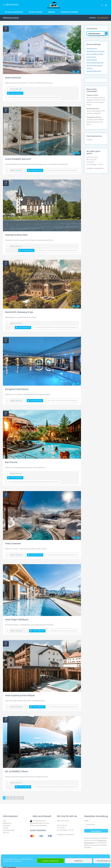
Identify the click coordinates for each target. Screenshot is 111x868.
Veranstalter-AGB (9, 830)
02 (6, 643)
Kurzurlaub (33, 97)
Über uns (6, 832)
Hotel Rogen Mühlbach (17, 619)
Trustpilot (89, 140)
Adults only (51, 401)
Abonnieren (96, 831)
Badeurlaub (14, 97)
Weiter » (20, 798)
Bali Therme (11, 462)
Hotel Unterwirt (13, 543)
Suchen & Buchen (36, 12)
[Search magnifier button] (106, 33)
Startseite (93, 18)
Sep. (6, 496)
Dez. (6, 30)
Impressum (7, 825)
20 (6, 719)
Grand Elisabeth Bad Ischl (18, 159)
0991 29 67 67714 (92, 157)
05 (6, 28)
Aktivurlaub (54, 631)
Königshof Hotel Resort (17, 389)
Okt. (6, 111)
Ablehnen (79, 861)
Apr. (6, 645)
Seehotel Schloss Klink (16, 235)
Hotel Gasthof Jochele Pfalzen (20, 695)
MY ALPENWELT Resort (17, 771)
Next (78, 72)
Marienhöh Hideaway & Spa (19, 312)
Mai (6, 569)
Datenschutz (7, 823)
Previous (74, 72)
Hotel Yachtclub (13, 78)
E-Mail (86, 821)
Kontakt (6, 828)
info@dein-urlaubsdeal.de (95, 168)
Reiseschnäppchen (43, 97)
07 (6, 340)
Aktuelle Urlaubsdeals (14, 12)
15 (6, 494)
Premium (51, 12)
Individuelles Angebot (70, 12)
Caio (20, 89)
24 (6, 182)
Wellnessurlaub (54, 97)
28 (6, 109)
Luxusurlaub (51, 250)
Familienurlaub (23, 97)
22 (6, 262)
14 (6, 567)
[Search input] (96, 33)
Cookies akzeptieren (50, 861)
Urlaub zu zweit (61, 170)
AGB (4, 821)
